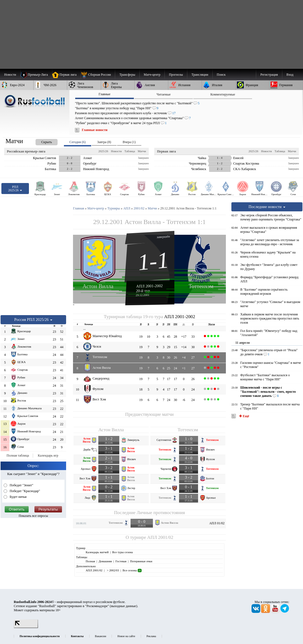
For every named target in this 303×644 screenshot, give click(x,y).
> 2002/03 (113, 570)
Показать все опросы (33, 516)
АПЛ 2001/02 (160, 537)
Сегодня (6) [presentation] (78, 142)
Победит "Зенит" (21, 485)
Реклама (151, 636)
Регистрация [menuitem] (269, 75)
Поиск (221, 75)
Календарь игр (48, 455)
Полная (90, 561)
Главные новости (95, 130)
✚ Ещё (244, 416)
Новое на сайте (126, 636)
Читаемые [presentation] (163, 94)
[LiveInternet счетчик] (26, 627)
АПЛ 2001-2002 (149, 286)
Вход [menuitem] (290, 75)
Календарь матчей (97, 552)
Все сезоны (132, 570)
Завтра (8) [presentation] (104, 142)
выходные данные (124, 606)
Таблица (130, 151)
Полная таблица (18, 455)
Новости (116, 151)
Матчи (142, 151)
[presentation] (41, 141)
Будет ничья (18, 497)
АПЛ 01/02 (217, 523)
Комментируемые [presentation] (223, 94)
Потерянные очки (141, 561)
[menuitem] (98, 75)
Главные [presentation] (105, 94)
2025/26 (103, 151)
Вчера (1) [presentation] (129, 142)
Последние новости (267, 207)
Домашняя (105, 561)
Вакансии (101, 636)
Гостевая (121, 561)
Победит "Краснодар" (25, 491)
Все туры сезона (122, 552)
